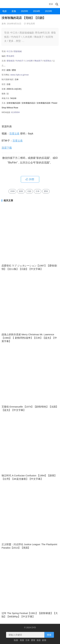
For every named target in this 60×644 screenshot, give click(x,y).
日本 (38, 191)
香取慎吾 (10, 61)
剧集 (14, 11)
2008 (12, 191)
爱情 (46, 191)
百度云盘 (14, 134)
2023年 (49, 11)
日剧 (29, 191)
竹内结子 (20, 61)
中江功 (9, 51)
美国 (22, 640)
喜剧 (39, 640)
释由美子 (38, 61)
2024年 (37, 11)
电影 (5, 11)
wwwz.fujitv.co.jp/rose (20, 75)
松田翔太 (48, 61)
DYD (4, 4)
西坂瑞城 (18, 51)
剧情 (21, 191)
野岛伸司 (10, 56)
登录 (51, 4)
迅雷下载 (7, 148)
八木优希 (29, 61)
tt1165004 (15, 112)
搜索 (49, 635)
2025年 (25, 11)
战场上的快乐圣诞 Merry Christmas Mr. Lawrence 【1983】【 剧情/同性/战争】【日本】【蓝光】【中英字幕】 (29, 338)
